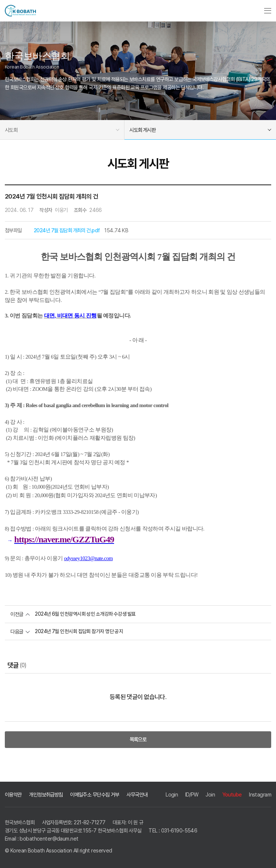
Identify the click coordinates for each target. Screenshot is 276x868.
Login (172, 794)
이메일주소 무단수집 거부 (95, 794)
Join (210, 794)
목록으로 (138, 739)
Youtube (232, 794)
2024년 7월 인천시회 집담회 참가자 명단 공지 (79, 631)
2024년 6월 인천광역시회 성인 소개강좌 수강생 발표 (85, 614)
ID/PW (192, 794)
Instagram (260, 794)
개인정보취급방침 (46, 794)
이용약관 (13, 794)
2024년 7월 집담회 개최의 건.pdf (67, 230)
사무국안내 (137, 794)
